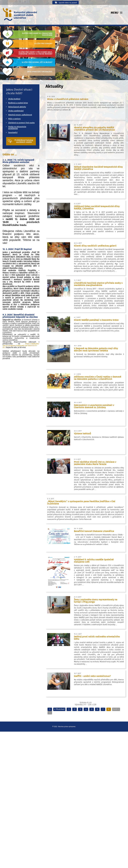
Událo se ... (10, 155)
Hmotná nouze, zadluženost (20, 115)
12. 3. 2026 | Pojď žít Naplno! (17, 249)
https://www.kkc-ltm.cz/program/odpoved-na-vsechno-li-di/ (21, 346)
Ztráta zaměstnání (16, 111)
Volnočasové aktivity (17, 107)
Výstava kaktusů (82, 434)
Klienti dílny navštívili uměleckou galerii (95, 246)
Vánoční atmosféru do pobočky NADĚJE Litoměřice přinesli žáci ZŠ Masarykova (94, 129)
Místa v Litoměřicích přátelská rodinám (68, 99)
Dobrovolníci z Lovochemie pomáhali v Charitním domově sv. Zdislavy (94, 406)
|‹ (50, 709)
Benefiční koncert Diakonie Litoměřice (94, 531)
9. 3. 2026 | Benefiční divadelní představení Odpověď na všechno (20, 316)
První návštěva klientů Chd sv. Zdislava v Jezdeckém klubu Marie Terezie (95, 463)
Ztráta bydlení (14, 99)
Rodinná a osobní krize (18, 103)
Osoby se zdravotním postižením (17, 128)
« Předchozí (59, 709)
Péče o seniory (14, 119)
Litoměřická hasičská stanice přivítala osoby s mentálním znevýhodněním (98, 284)
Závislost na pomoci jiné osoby (21, 123)
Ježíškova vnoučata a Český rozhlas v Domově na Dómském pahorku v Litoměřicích (98, 378)
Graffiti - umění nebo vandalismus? (92, 676)
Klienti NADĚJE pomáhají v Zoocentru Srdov (96, 320)
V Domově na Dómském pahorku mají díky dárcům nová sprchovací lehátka (96, 350)
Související (13, 133)
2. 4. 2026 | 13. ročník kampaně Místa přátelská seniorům (18, 161)
